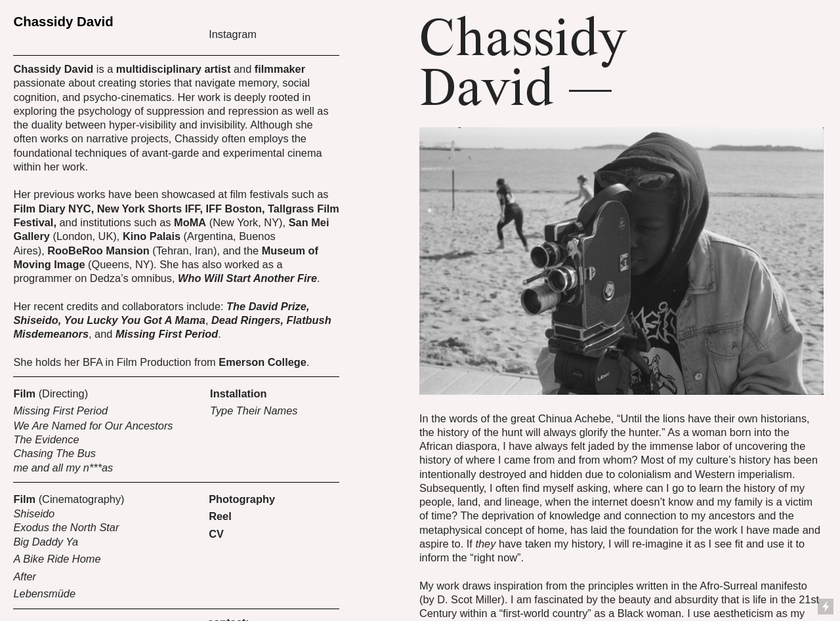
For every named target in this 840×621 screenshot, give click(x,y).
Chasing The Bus (54, 453)
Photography (242, 499)
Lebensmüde (44, 593)
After (25, 576)
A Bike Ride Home (57, 559)
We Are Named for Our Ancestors (93, 426)
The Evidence (46, 439)
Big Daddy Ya (46, 542)
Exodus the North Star (68, 527)
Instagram (233, 34)
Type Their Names (254, 411)
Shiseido (34, 513)
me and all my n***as (63, 468)
